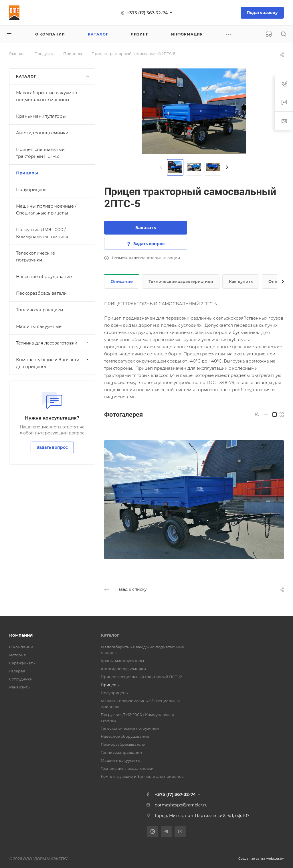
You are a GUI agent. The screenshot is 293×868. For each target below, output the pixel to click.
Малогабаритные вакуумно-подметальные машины (47, 96)
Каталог (110, 635)
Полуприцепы (32, 189)
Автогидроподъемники (42, 133)
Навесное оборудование (44, 276)
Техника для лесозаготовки (53, 343)
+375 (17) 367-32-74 (147, 13)
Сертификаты (22, 663)
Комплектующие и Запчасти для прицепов (53, 363)
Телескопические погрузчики (35, 256)
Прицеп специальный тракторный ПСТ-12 (40, 153)
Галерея (17, 671)
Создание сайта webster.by (261, 859)
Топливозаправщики (39, 310)
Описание (122, 282)
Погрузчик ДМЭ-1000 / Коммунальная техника (42, 233)
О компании (21, 647)
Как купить (241, 282)
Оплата (276, 282)
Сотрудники (21, 679)
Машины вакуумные (39, 326)
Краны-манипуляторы (41, 116)
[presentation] (161, 167)
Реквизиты (20, 687)
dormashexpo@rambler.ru (181, 805)
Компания (21, 635)
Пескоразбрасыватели (41, 293)
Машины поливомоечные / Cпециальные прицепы (46, 209)
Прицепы (27, 173)
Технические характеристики (181, 282)
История (17, 655)
